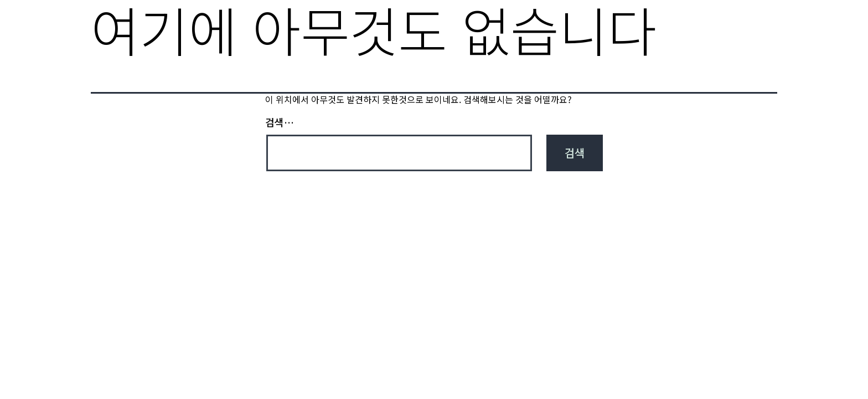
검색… (280, 122)
